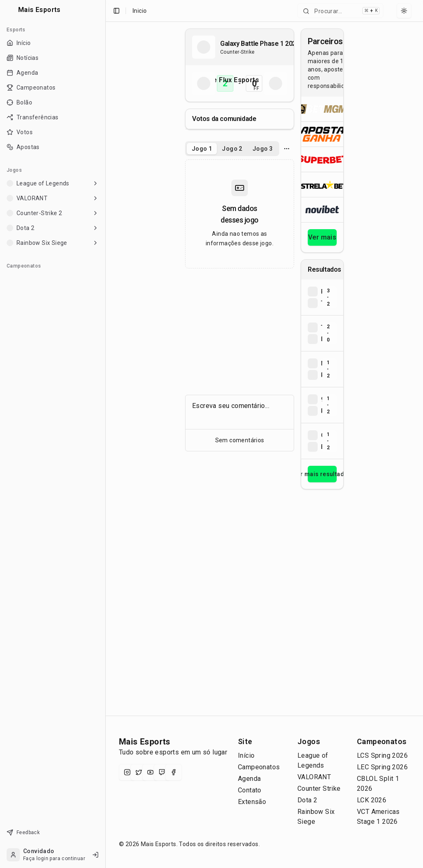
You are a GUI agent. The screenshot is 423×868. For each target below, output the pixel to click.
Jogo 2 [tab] (232, 149)
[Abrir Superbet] (322, 159)
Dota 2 (307, 800)
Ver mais (322, 237)
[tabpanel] (240, 214)
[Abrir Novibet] (322, 210)
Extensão (252, 802)
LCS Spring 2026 (382, 755)
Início (246, 755)
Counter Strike (319, 789)
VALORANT (314, 777)
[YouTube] (150, 772)
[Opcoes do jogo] (287, 149)
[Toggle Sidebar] (105, 434)
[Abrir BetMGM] (322, 109)
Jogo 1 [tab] (202, 149)
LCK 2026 (372, 800)
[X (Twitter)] (139, 772)
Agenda (249, 779)
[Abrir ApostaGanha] (322, 134)
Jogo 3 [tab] (263, 149)
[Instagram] (127, 772)
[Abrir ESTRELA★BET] (322, 184)
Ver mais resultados (322, 474)
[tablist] (232, 149)
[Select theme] (404, 11)
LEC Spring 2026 (382, 767)
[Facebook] (173, 772)
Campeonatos (259, 767)
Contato (250, 790)
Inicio (140, 11)
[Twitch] (162, 772)
